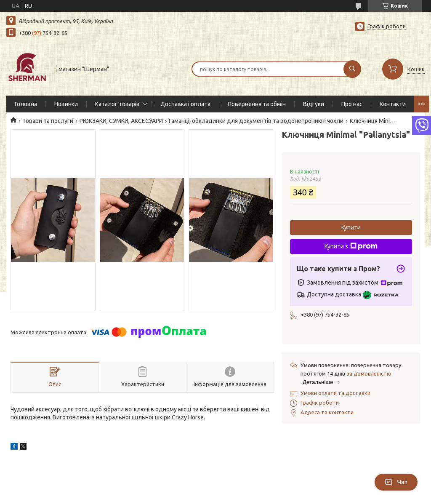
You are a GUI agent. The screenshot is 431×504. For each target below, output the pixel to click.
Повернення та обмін (257, 104)
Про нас (352, 104)
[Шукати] (352, 69)
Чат (396, 482)
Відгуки (314, 104)
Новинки (66, 104)
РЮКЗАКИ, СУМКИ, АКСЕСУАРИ (121, 121)
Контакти (393, 104)
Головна (26, 104)
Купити (351, 227)
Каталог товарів (117, 104)
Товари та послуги (48, 121)
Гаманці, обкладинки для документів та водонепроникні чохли (256, 121)
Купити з (351, 246)
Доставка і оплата (185, 104)
